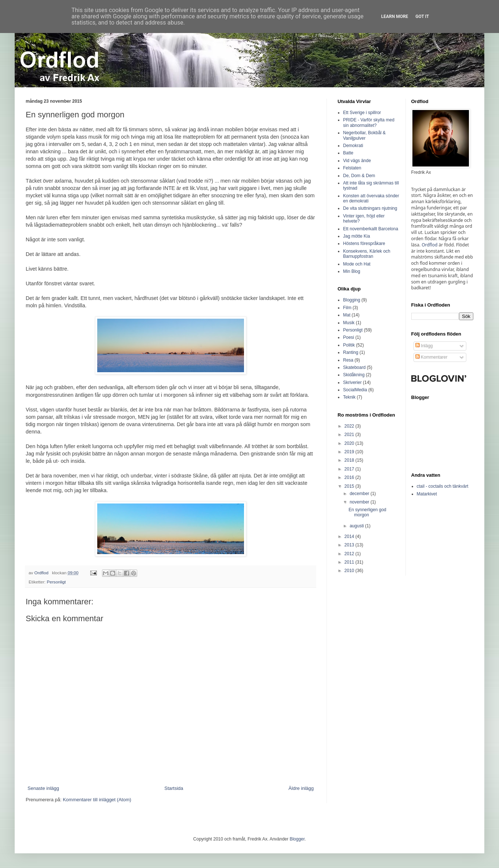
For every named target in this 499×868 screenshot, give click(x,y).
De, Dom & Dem (359, 176)
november (360, 502)
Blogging (352, 300)
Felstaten (352, 168)
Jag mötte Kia (356, 236)
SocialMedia (355, 390)
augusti (357, 526)
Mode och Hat (357, 264)
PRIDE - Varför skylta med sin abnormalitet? (369, 122)
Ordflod (429, 245)
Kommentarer (431, 357)
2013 (350, 545)
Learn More (395, 17)
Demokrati (353, 146)
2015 (350, 486)
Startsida (174, 788)
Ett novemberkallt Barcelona (371, 229)
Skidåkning (354, 375)
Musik (349, 323)
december (360, 494)
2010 (350, 571)
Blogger (297, 839)
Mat (347, 315)
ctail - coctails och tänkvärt (443, 486)
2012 (350, 554)
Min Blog (352, 271)
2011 (350, 562)
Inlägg (424, 346)
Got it (422, 17)
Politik (349, 345)
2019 (350, 452)
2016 (350, 477)
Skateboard (354, 367)
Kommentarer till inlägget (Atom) (97, 800)
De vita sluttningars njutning (370, 208)
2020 (350, 443)
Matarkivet (427, 494)
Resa (348, 360)
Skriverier (352, 382)
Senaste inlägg (43, 788)
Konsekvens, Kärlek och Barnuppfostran (367, 254)
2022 (350, 426)
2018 (350, 460)
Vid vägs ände (357, 161)
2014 (350, 536)
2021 (350, 435)
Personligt (56, 582)
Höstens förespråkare (364, 243)
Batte (348, 153)
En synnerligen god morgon (367, 512)
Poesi (349, 337)
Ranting (351, 352)
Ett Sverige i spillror (362, 113)
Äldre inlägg (301, 788)
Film (347, 308)
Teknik (349, 397)
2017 (350, 469)
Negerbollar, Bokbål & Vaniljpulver (364, 135)
